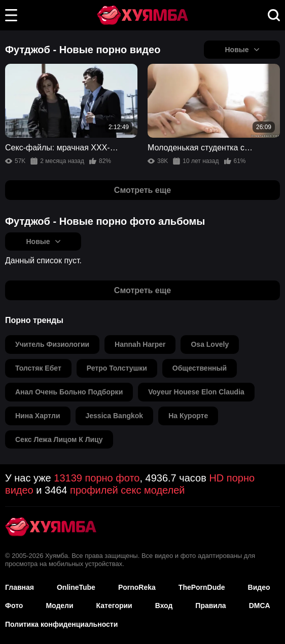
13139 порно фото (97, 478)
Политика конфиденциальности (61, 624)
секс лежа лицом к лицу (59, 439)
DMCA (260, 606)
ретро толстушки (117, 368)
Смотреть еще (142, 190)
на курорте (188, 416)
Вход (164, 606)
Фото (14, 606)
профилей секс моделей (127, 490)
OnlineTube (76, 587)
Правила (210, 606)
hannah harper (140, 344)
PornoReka (137, 587)
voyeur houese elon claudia (196, 392)
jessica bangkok (115, 416)
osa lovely (210, 344)
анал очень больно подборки (69, 392)
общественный (200, 368)
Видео (259, 587)
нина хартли (38, 416)
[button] (11, 15)
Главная (20, 587)
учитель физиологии (52, 344)
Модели (59, 606)
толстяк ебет (38, 368)
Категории (114, 606)
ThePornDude (202, 587)
